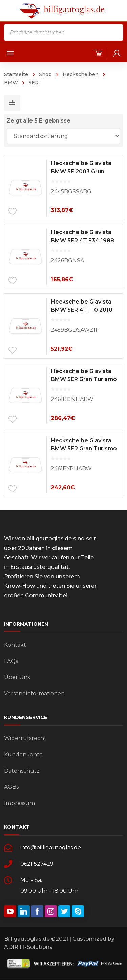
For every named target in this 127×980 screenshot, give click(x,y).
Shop (45, 74)
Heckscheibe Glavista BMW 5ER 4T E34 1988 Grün (82, 240)
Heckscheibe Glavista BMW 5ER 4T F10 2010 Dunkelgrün (82, 310)
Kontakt (15, 645)
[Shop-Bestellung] (64, 136)
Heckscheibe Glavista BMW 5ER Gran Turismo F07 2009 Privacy (84, 449)
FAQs (11, 661)
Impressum (19, 803)
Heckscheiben (81, 74)
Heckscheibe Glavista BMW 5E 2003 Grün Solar (81, 171)
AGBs (11, 787)
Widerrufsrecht (25, 738)
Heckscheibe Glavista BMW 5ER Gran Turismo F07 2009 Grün (84, 379)
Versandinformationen (34, 694)
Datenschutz (22, 771)
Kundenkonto (23, 754)
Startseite (16, 74)
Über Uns (17, 677)
